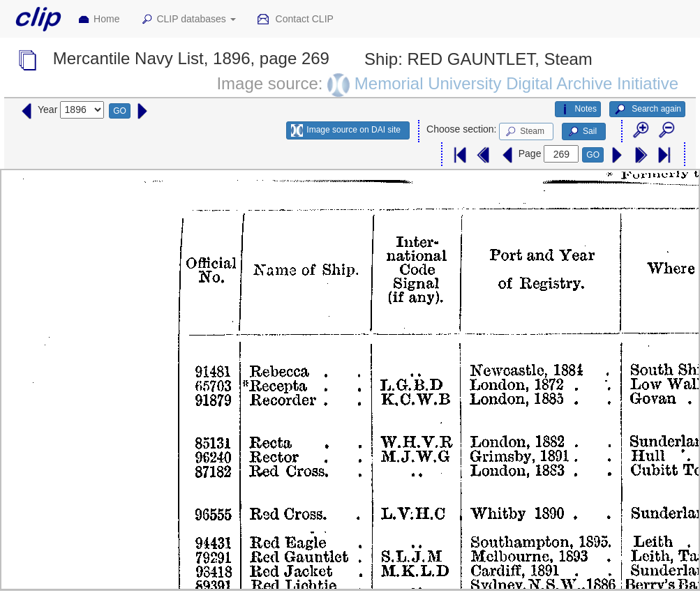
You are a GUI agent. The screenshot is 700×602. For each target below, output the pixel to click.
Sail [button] (582, 132)
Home (98, 20)
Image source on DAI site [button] (346, 130)
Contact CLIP (295, 20)
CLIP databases (188, 20)
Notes (578, 110)
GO (120, 111)
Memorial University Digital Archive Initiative (516, 83)
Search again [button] (647, 110)
